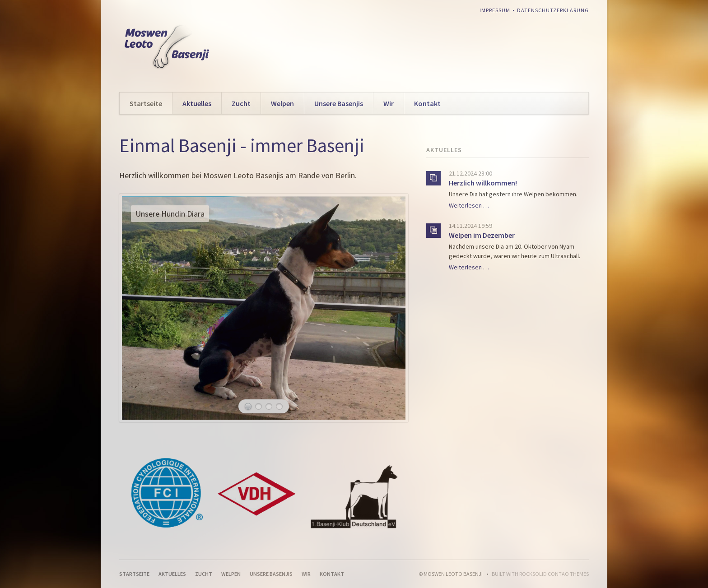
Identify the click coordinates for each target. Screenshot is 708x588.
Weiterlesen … (469, 205)
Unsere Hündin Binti (279, 406)
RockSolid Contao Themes (554, 574)
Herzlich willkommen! (483, 183)
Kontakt (427, 103)
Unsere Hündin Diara (248, 406)
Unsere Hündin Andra (269, 406)
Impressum (495, 10)
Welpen (282, 103)
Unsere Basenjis (339, 103)
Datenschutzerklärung (553, 10)
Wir (389, 103)
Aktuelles (197, 103)
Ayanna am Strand (259, 406)
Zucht (241, 103)
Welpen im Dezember (482, 235)
